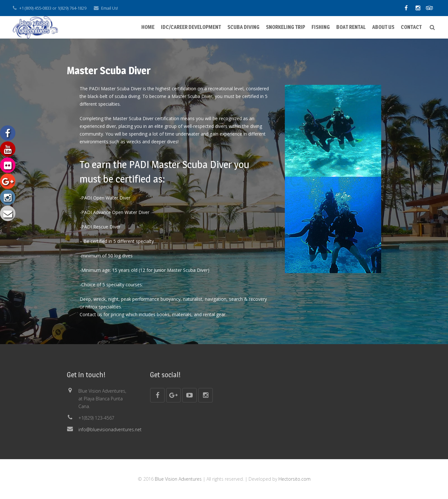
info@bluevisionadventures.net (110, 429)
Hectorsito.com (294, 479)
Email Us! (110, 8)
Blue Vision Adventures (178, 479)
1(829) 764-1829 (72, 8)
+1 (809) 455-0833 (35, 8)
